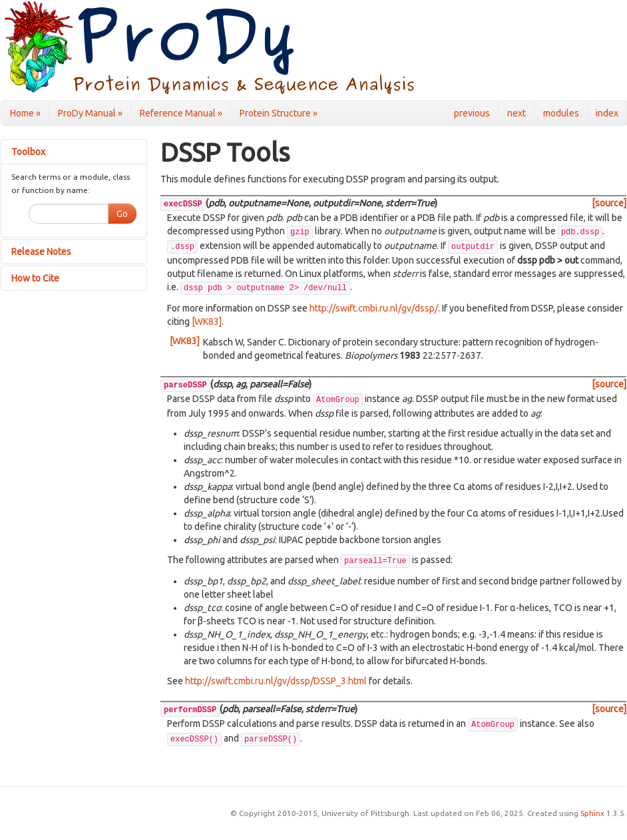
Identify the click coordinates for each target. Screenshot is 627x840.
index (607, 113)
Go (122, 214)
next (517, 113)
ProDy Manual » (90, 113)
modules (561, 113)
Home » (25, 113)
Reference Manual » (181, 113)
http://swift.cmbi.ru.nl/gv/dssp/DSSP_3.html (276, 681)
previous (472, 113)
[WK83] (207, 321)
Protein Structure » (279, 113)
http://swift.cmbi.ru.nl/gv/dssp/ (374, 308)
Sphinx (592, 813)
